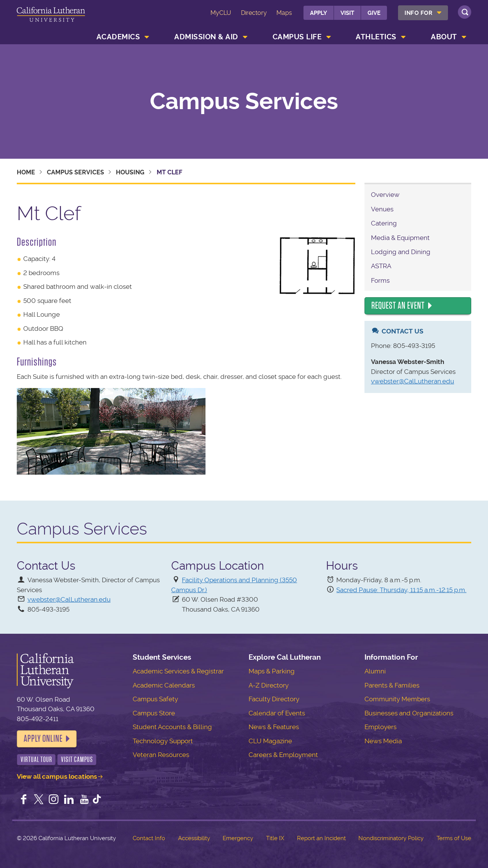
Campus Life (297, 37)
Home (26, 172)
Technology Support (163, 741)
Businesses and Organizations (409, 713)
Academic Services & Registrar (178, 671)
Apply (319, 13)
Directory (254, 13)
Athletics (376, 37)
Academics (118, 37)
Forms (380, 280)
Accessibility (194, 838)
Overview (385, 195)
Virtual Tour (36, 759)
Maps (284, 13)
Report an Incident (321, 838)
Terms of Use (454, 838)
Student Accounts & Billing (172, 727)
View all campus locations (57, 776)
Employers (380, 727)
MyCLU (221, 13)
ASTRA (381, 266)
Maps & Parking (272, 671)
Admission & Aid (206, 37)
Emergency (238, 838)
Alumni (375, 671)
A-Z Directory (269, 685)
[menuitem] (423, 13)
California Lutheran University (51, 19)
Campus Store (154, 713)
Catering (384, 223)
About (444, 37)
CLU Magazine (270, 741)
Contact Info (149, 838)
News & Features (274, 727)
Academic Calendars (164, 685)
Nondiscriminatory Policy (391, 838)
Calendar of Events (277, 713)
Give (374, 13)
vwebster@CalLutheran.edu (413, 381)
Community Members (397, 699)
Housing (130, 172)
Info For (418, 13)
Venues (382, 209)
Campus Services (244, 101)
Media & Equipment (400, 238)
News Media (383, 741)
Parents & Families (392, 685)
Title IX (275, 838)
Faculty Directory (274, 699)
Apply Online (43, 739)
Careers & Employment (283, 755)
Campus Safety (155, 699)
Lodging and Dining (401, 252)
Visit (347, 13)
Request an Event (398, 306)
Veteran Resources (161, 755)
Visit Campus (77, 759)
